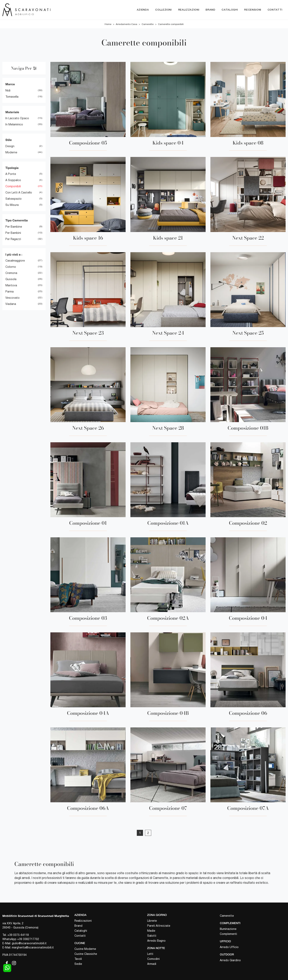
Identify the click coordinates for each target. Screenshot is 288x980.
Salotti (152, 936)
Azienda (143, 10)
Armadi (152, 964)
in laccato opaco (17, 118)
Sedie (78, 964)
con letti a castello (19, 193)
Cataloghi (230, 10)
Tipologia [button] (12, 168)
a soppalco (13, 180)
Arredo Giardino (230, 960)
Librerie (152, 921)
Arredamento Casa (126, 24)
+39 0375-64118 (18, 935)
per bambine (14, 227)
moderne (11, 152)
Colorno (11, 267)
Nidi (8, 90)
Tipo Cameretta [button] (17, 220)
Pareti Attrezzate (159, 926)
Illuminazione (228, 929)
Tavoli (78, 959)
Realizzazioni (189, 10)
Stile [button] (9, 140)
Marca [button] (10, 84)
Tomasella (12, 97)
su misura (12, 205)
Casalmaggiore (15, 261)
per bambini (13, 233)
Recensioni (253, 10)
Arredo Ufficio (229, 947)
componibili (13, 186)
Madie (151, 931)
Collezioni (163, 10)
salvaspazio (13, 199)
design (10, 146)
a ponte (11, 174)
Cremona (11, 273)
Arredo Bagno (156, 941)
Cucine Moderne (85, 949)
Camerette (148, 24)
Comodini (153, 959)
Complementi (228, 934)
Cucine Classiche (86, 954)
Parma (9, 292)
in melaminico (14, 125)
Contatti (275, 10)
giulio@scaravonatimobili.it (29, 943)
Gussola (11, 279)
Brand (210, 10)
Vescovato (12, 298)
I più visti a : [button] (14, 254)
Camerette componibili (171, 24)
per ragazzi (13, 239)
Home (108, 24)
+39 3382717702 (28, 939)
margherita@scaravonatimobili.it (33, 947)
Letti (150, 954)
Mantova (11, 286)
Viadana (11, 304)
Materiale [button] (12, 112)
